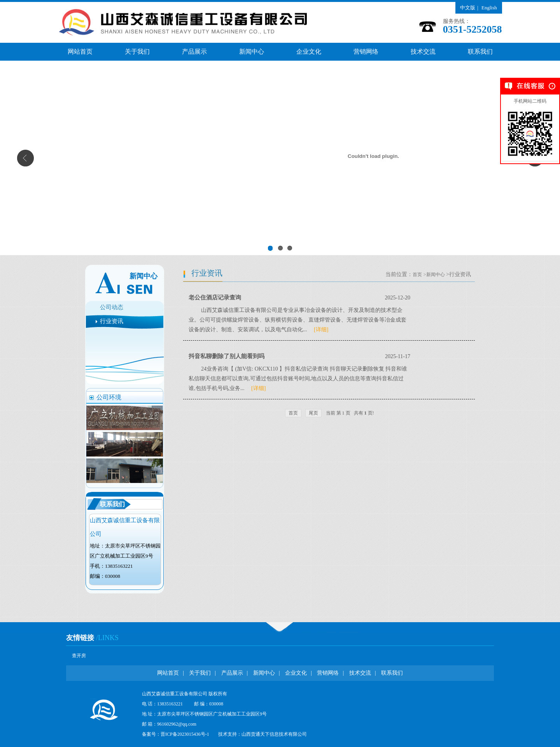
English (489, 8)
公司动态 (112, 307)
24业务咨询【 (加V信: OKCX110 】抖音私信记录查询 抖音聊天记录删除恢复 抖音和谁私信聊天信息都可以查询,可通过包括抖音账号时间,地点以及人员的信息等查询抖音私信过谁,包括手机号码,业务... (298, 379)
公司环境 (109, 397)
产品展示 (194, 52)
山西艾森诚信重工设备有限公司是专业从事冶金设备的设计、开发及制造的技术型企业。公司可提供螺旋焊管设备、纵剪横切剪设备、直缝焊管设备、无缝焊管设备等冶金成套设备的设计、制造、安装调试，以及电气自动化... (297, 320)
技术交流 (423, 52)
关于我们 (137, 52)
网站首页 (80, 52)
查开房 (79, 656)
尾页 (313, 413)
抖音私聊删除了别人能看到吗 (227, 356)
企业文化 (309, 52)
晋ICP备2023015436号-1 (185, 734)
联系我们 (480, 52)
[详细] (318, 330)
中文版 (468, 8)
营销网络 (366, 52)
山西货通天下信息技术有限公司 (274, 734)
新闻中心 (252, 52)
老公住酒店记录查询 (215, 297)
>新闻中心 (434, 275)
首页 (417, 275)
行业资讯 (112, 321)
